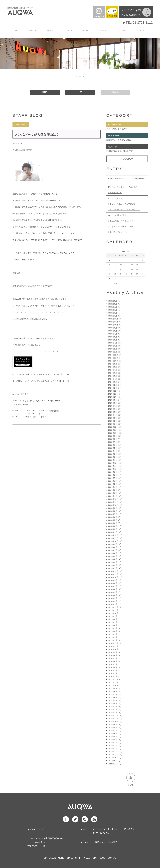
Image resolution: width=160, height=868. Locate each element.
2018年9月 (113, 580)
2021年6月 (113, 481)
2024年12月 (113, 355)
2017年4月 (113, 631)
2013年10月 (113, 757)
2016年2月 (113, 673)
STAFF (87, 30)
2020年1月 (113, 532)
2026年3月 (113, 310)
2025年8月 (113, 331)
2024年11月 (113, 358)
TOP (15, 30)
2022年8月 (113, 439)
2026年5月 (113, 304)
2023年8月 (113, 403)
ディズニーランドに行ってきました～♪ (124, 187)
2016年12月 (113, 643)
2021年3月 (113, 490)
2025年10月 (113, 325)
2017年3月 (113, 634)
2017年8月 (113, 619)
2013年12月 (113, 751)
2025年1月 (113, 352)
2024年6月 (113, 373)
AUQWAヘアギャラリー (47, 374)
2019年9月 (113, 544)
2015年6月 (113, 697)
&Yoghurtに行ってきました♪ (119, 215)
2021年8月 (113, 475)
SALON (33, 30)
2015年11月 (113, 682)
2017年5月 (113, 628)
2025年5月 (113, 340)
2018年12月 (113, 571)
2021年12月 (113, 463)
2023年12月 (113, 391)
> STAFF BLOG (114, 124)
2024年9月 (113, 364)
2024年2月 (113, 385)
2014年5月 (113, 736)
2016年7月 (113, 658)
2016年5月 (113, 664)
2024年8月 (113, 367)
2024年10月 (113, 361)
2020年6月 (113, 517)
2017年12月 (113, 607)
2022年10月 (113, 433)
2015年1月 (113, 712)
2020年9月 (113, 508)
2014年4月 (113, 739)
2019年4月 (113, 559)
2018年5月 (113, 592)
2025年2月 (113, 349)
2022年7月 (113, 442)
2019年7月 (113, 550)
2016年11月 (113, 646)
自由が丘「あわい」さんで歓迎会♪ (122, 204)
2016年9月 (113, 652)
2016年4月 (113, 667)
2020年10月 (113, 505)
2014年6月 (113, 733)
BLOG (122, 30)
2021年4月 (113, 487)
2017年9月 (113, 616)
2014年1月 (113, 748)
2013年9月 (113, 761)
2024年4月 (113, 379)
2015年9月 (113, 688)
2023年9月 (113, 400)
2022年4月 (113, 451)
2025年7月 (113, 334)
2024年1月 (113, 388)
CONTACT (142, 30)
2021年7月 (113, 478)
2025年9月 (113, 328)
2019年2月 (113, 565)
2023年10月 (113, 397)
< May (115, 283)
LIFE (80, 92)
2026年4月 (113, 307)
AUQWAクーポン (48, 381)
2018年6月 (113, 589)
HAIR (45, 92)
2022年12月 (113, 427)
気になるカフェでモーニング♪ (120, 226)
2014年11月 (113, 718)
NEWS (105, 30)
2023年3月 (113, 418)
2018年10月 (113, 577)
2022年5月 (113, 448)
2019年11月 (113, 538)
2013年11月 (113, 754)
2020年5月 (113, 520)
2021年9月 (113, 472)
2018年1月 (113, 604)
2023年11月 (113, 394)
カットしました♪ (115, 198)
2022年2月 (113, 457)
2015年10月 (113, 685)
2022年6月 (113, 445)
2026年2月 (113, 313)
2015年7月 (113, 694)
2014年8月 (113, 727)
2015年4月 (113, 703)
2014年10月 (113, 721)
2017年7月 (113, 622)
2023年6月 (113, 409)
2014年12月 (113, 715)
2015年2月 (113, 709)
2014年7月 (113, 730)
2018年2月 (113, 601)
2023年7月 (113, 406)
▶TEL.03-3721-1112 (138, 23)
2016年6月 (113, 661)
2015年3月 (113, 706)
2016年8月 (113, 655)
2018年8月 (113, 583)
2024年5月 (113, 376)
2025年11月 (113, 322)
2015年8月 (113, 691)
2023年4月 (113, 415)
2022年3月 (113, 454)
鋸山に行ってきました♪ (118, 232)
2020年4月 (113, 523)
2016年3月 (113, 670)
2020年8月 (113, 511)
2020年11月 (113, 502)
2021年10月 (113, 469)
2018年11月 (113, 574)
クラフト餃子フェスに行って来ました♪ (124, 210)
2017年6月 (113, 625)
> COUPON (127, 159)
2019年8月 (113, 547)
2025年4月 (113, 343)
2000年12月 (113, 764)
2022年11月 (113, 430)
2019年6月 (113, 553)
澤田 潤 (25, 150)
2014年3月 (113, 742)
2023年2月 (113, 421)
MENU (52, 30)
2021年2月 (113, 493)
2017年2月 (113, 637)
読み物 (115, 92)
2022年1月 (113, 460)
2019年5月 (113, 556)
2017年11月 (113, 610)
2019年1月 (113, 568)
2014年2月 (113, 745)
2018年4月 (113, 595)
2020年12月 (113, 499)
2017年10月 (113, 613)
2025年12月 (113, 319)
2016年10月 (113, 649)
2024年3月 (113, 382)
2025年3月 (113, 346)
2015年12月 (113, 679)
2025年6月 (113, 337)
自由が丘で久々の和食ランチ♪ (120, 221)
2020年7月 (113, 514)
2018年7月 (113, 586)
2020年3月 (113, 526)
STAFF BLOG (99, 858)
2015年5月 (113, 700)
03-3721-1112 (22, 404)
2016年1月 (113, 676)
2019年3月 (113, 562)
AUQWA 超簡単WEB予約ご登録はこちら (30, 319)
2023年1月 (113, 424)
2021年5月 (113, 484)
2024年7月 (113, 370)
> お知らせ (112, 147)
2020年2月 (113, 529)
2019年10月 (113, 541)
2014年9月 (113, 724)
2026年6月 (113, 301)
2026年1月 (113, 316)
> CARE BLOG (114, 136)
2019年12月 (113, 535)
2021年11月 (113, 466)
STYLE (69, 30)
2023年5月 (113, 412)
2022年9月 (113, 436)
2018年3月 (113, 598)
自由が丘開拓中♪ (115, 193)
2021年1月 (113, 496)
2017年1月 (113, 640)
